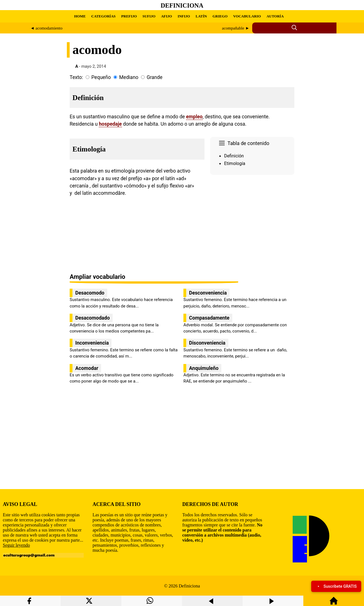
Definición (234, 156)
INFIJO (184, 16)
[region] (252, 225)
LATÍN (201, 16)
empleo (194, 117)
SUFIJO (149, 16)
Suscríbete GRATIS (336, 586)
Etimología (235, 163)
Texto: (76, 77)
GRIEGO (220, 16)
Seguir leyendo (16, 545)
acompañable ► (236, 28)
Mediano (129, 77)
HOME (80, 16)
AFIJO (166, 16)
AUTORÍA (275, 16)
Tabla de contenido (248, 143)
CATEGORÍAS (103, 16)
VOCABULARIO (247, 16)
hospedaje (110, 124)
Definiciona (182, 5)
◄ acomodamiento (46, 28)
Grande (154, 77)
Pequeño (101, 77)
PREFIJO (129, 16)
